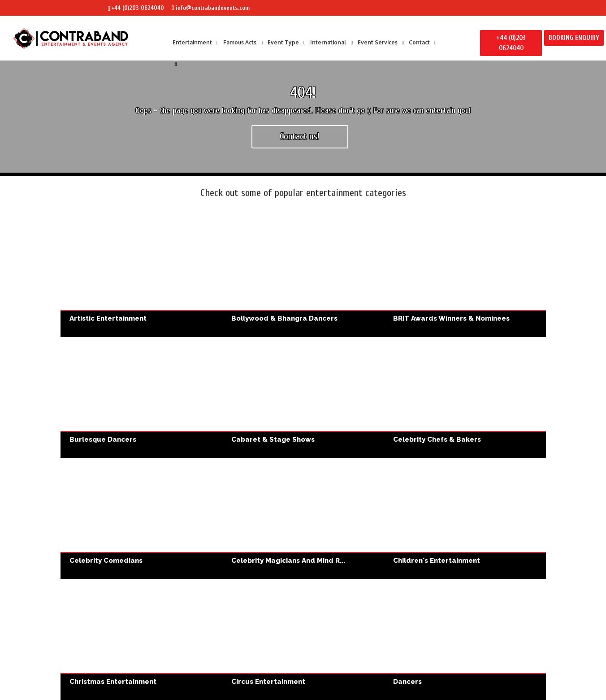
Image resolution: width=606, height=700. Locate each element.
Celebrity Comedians (141, 519)
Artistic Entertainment (141, 276)
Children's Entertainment (465, 519)
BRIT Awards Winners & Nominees (465, 276)
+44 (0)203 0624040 (138, 8)
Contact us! (300, 136)
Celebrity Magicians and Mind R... (288, 561)
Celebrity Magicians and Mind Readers (303, 519)
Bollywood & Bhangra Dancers (303, 276)
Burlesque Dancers (141, 398)
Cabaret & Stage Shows (303, 398)
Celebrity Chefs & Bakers (465, 398)
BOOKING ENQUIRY (574, 38)
